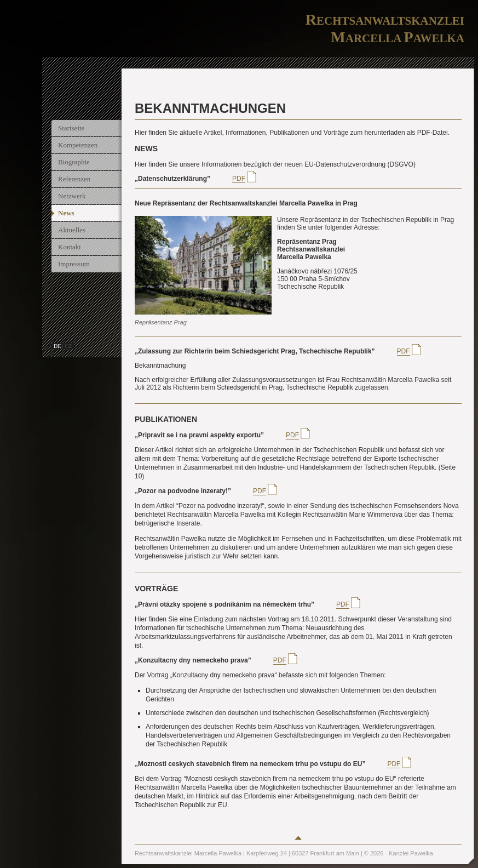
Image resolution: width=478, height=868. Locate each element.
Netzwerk (72, 196)
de (57, 346)
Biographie (74, 162)
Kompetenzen (78, 145)
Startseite (71, 128)
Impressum (74, 264)
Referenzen (74, 179)
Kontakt (70, 247)
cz (68, 346)
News (66, 213)
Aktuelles (72, 230)
